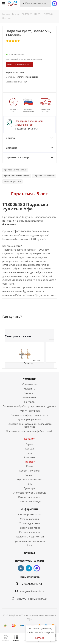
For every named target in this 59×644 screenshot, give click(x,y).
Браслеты (29, 457)
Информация (29, 509)
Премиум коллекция (30, 501)
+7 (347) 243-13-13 (31, 584)
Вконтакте (21, 568)
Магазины (30, 389)
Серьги (29, 444)
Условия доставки (30, 523)
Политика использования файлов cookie (29, 431)
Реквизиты (30, 397)
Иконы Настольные (30, 497)
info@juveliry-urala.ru (32, 591)
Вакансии (29, 393)
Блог (29, 545)
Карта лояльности (30, 532)
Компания (29, 379)
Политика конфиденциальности (29, 415)
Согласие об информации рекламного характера (30, 425)
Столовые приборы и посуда (29, 493)
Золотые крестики (13, 181)
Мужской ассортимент (29, 479)
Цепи (30, 453)
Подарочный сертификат (29, 537)
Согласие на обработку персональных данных (29, 406)
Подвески (29, 462)
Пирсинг (29, 475)
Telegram (29, 568)
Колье (30, 466)
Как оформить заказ (30, 514)
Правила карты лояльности (29, 541)
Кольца (29, 449)
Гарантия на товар (30, 528)
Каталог (30, 439)
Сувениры (29, 488)
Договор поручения (29, 419)
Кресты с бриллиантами (15, 170)
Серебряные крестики (44, 176)
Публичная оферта (30, 411)
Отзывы (29, 553)
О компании (29, 384)
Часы (29, 484)
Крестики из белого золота (17, 176)
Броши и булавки (29, 471)
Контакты (30, 402)
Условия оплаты (29, 519)
